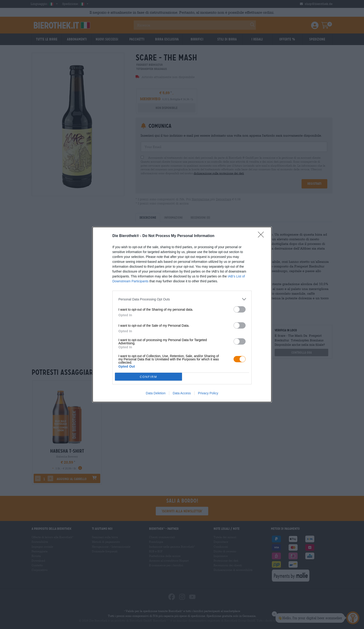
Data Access (182, 393)
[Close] (262, 236)
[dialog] (182, 314)
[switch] (240, 309)
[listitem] (182, 299)
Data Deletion (156, 393)
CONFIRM (148, 377)
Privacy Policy (208, 393)
